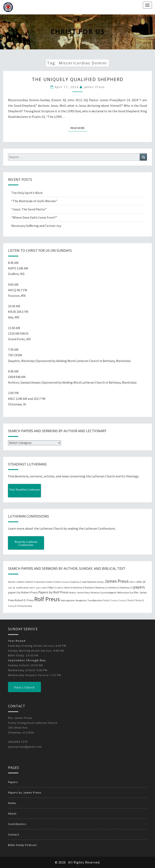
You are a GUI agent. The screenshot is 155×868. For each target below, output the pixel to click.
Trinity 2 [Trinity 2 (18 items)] (115, 601)
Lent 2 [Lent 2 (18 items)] (39, 588)
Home (12, 803)
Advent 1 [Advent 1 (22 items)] (12, 582)
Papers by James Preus (25, 793)
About (12, 813)
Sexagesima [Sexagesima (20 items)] (81, 600)
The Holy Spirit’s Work (27, 193)
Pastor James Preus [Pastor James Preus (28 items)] (80, 592)
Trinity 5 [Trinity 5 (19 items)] (131, 600)
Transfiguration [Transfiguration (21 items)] (95, 600)
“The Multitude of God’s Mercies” (34, 201)
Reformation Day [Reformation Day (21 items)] (125, 593)
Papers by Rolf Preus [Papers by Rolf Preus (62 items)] (53, 592)
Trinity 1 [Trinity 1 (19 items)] (107, 600)
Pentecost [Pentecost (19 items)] (95, 593)
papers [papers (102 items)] (139, 587)
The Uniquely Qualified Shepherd (78, 79)
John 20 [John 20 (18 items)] (12, 588)
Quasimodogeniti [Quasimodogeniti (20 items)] (109, 593)
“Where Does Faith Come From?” (34, 217)
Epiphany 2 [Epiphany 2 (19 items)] (76, 582)
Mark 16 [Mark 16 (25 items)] (68, 588)
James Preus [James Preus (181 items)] (117, 581)
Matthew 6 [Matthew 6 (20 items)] (90, 588)
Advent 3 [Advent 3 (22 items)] (31, 582)
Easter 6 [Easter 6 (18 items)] (66, 582)
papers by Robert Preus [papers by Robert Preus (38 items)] (23, 592)
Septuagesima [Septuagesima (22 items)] (68, 600)
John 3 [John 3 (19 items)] (132, 582)
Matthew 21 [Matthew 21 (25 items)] (102, 588)
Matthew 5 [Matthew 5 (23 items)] (79, 588)
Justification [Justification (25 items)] (22, 588)
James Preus (94, 87)
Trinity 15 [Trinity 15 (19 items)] (140, 600)
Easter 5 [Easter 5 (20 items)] (58, 582)
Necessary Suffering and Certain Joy (36, 226)
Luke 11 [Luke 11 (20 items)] (60, 588)
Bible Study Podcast (22, 845)
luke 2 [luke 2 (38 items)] (52, 587)
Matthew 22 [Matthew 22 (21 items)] (114, 588)
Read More (79, 128)
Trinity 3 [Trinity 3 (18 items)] (123, 601)
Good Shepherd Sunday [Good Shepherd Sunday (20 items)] (93, 582)
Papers (13, 782)
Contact (14, 834)
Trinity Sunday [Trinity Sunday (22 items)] (25, 606)
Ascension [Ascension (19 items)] (40, 582)
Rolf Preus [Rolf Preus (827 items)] (47, 599)
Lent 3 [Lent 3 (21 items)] (45, 588)
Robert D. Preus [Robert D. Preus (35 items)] (24, 600)
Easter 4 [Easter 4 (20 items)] (50, 582)
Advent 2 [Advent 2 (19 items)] (21, 582)
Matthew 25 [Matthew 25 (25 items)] (126, 588)
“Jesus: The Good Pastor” (29, 209)
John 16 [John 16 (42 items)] (141, 582)
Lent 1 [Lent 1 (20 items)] (32, 588)
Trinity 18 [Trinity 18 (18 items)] (12, 606)
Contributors (17, 824)
